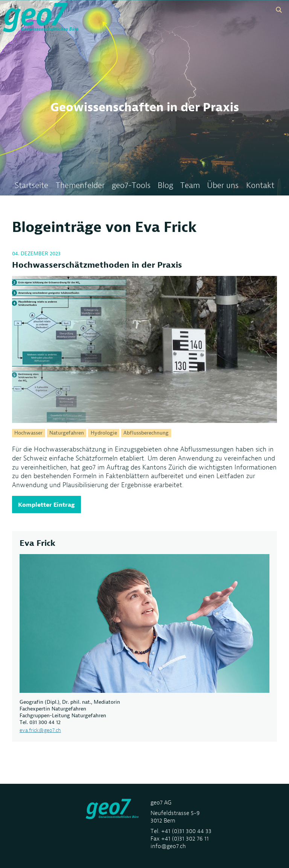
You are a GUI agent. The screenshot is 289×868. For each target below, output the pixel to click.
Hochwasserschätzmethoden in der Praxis (97, 265)
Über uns (223, 186)
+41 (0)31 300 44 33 (186, 831)
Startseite (31, 186)
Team (190, 186)
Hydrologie (104, 433)
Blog (165, 186)
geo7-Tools (131, 186)
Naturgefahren (67, 433)
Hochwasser (28, 433)
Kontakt (260, 186)
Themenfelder (80, 186)
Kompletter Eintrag (46, 504)
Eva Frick (37, 543)
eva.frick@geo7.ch (40, 730)
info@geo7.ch (168, 846)
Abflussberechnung (146, 433)
